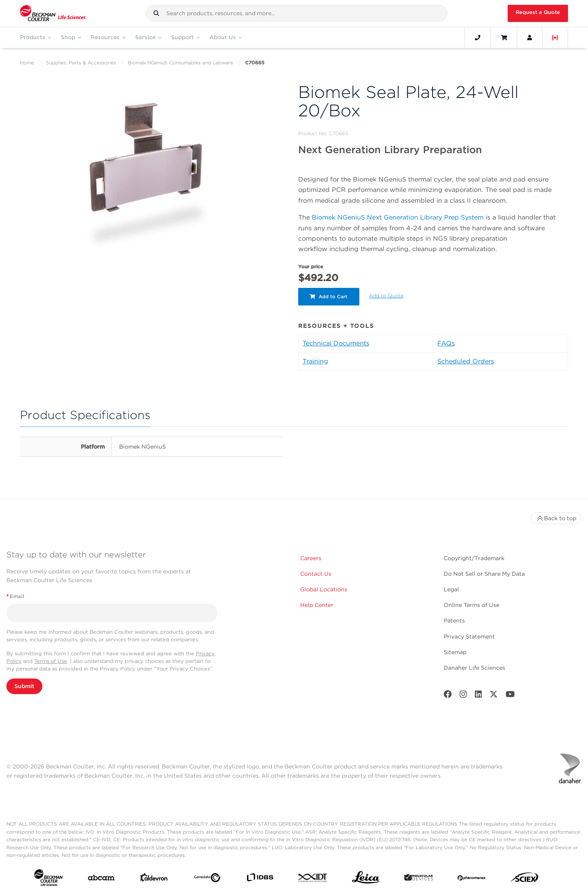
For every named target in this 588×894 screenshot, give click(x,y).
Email (15, 596)
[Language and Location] (555, 38)
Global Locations (324, 589)
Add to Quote (387, 296)
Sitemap (455, 652)
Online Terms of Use (471, 605)
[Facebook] (448, 696)
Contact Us (316, 574)
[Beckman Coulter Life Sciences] (53, 13)
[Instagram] (463, 696)
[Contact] (478, 38)
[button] (156, 13)
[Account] (530, 38)
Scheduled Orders (466, 361)
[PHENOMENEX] (472, 879)
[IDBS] (260, 879)
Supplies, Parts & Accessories (81, 63)
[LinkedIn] (478, 696)
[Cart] (504, 38)
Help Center (317, 605)
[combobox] (297, 13)
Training (315, 361)
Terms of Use (51, 661)
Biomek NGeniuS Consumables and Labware (180, 63)
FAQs (446, 343)
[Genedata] (207, 879)
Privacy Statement (469, 637)
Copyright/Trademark (474, 558)
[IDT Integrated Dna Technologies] (313, 879)
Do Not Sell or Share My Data (484, 574)
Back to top (556, 518)
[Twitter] (494, 696)
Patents (454, 621)
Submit (24, 686)
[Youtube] (510, 696)
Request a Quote (538, 12)
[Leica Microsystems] (366, 879)
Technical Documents (336, 343)
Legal (451, 589)
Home (27, 63)
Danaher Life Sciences (474, 668)
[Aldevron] (154, 879)
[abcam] (101, 879)
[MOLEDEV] (419, 879)
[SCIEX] (524, 879)
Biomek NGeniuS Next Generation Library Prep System (398, 217)
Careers (311, 558)
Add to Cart (329, 296)
